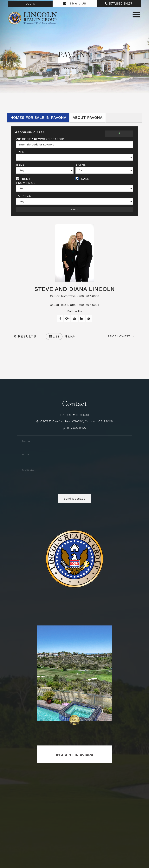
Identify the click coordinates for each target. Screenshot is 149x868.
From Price (26, 183)
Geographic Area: (31, 132)
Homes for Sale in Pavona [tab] (38, 117)
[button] (121, 338)
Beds (20, 165)
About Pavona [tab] (87, 117)
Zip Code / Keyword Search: (41, 139)
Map (71, 338)
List (54, 338)
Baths (81, 165)
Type (20, 152)
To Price (23, 196)
